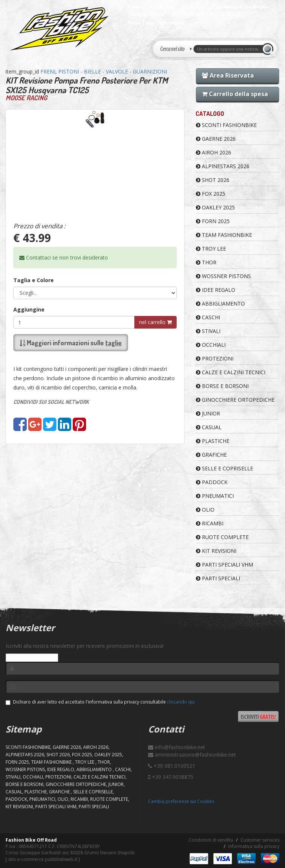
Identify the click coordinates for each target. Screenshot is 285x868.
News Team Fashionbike (157, 22)
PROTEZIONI (215, 358)
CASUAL (209, 427)
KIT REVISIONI (216, 551)
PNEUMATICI (215, 496)
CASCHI (208, 317)
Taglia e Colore (34, 280)
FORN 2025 (213, 221)
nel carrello (155, 322)
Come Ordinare (146, 14)
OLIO (205, 510)
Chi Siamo (162, 6)
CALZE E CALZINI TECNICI (231, 372)
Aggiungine (29, 309)
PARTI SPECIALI (218, 578)
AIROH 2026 (214, 152)
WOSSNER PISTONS (223, 276)
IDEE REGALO (216, 290)
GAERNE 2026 (216, 139)
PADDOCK (212, 482)
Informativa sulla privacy (254, 846)
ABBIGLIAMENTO (220, 304)
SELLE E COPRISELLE (225, 468)
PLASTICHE (213, 441)
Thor (206, 262)
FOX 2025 (211, 194)
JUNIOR (208, 413)
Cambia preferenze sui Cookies (181, 801)
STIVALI (208, 331)
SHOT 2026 (213, 180)
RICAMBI (210, 523)
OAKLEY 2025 (215, 207)
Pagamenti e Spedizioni (240, 6)
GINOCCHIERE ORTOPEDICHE (235, 400)
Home (135, 6)
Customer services (260, 840)
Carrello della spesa (235, 94)
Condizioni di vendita (211, 840)
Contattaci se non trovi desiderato (64, 257)
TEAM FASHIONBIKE (224, 235)
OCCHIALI (211, 345)
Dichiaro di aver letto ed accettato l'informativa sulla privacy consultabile (100, 702)
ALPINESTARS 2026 (223, 166)
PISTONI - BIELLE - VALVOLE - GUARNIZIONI (113, 71)
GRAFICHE (211, 455)
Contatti (193, 6)
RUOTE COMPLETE (222, 537)
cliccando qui (181, 702)
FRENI (48, 71)
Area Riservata (228, 75)
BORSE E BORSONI (222, 386)
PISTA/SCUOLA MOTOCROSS (207, 14)
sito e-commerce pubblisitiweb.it (43, 859)
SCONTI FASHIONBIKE (226, 125)
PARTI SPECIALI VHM (225, 564)
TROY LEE (211, 249)
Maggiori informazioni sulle (71, 343)
